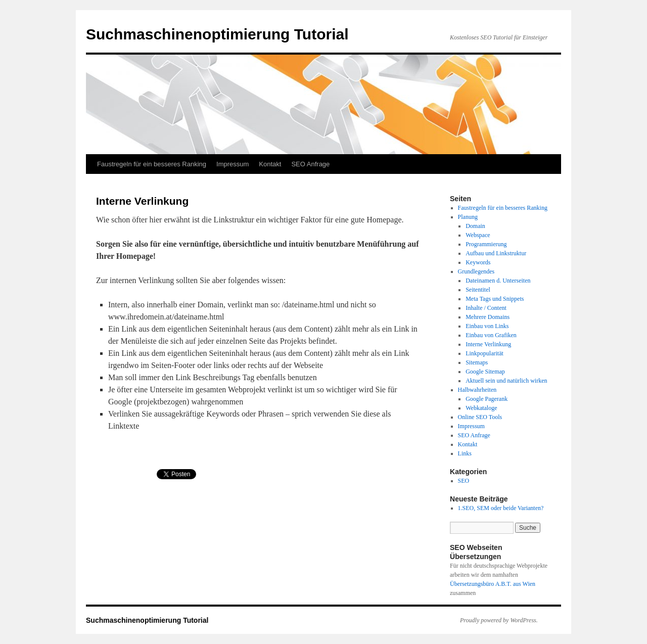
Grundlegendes (476, 271)
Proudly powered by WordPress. (499, 620)
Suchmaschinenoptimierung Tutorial (217, 34)
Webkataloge (481, 408)
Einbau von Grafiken (491, 335)
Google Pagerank (487, 399)
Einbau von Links (487, 326)
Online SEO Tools (480, 417)
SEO (464, 481)
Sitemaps (477, 362)
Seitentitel (478, 290)
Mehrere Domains (488, 317)
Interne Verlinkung (488, 344)
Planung (468, 217)
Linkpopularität (484, 353)
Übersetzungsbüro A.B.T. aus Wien (493, 584)
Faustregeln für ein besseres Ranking (152, 164)
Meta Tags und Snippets (495, 299)
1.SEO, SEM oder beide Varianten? (501, 508)
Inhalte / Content (486, 308)
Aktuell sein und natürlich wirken (506, 381)
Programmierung (486, 244)
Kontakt (270, 164)
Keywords (478, 262)
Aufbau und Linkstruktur (496, 253)
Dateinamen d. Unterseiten (498, 281)
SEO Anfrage (310, 164)
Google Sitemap (485, 372)
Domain (475, 226)
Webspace (478, 235)
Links (465, 453)
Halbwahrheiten (477, 390)
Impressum (233, 164)
